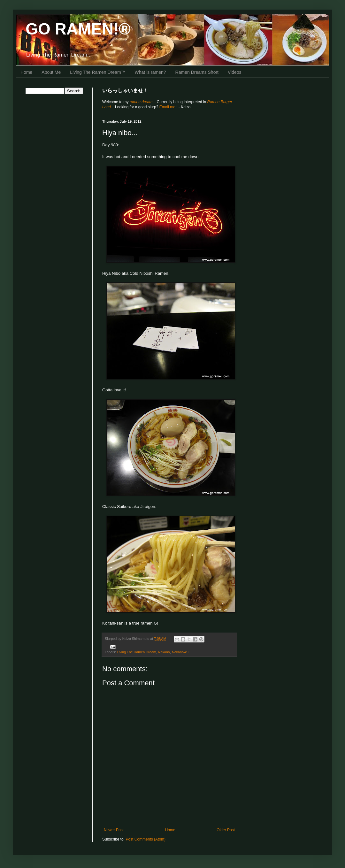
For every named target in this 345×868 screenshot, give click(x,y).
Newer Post (114, 830)
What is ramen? (150, 72)
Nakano (164, 652)
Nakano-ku (180, 652)
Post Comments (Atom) (146, 839)
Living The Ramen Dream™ (98, 72)
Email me (168, 107)
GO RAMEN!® (78, 29)
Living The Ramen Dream (137, 652)
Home (26, 72)
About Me (51, 72)
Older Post (226, 830)
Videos (235, 72)
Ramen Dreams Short (197, 72)
